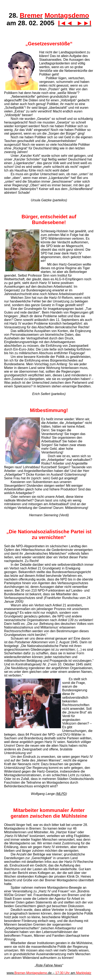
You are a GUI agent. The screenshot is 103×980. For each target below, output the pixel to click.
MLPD (61, 794)
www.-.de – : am (49, 973)
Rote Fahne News (49, 965)
